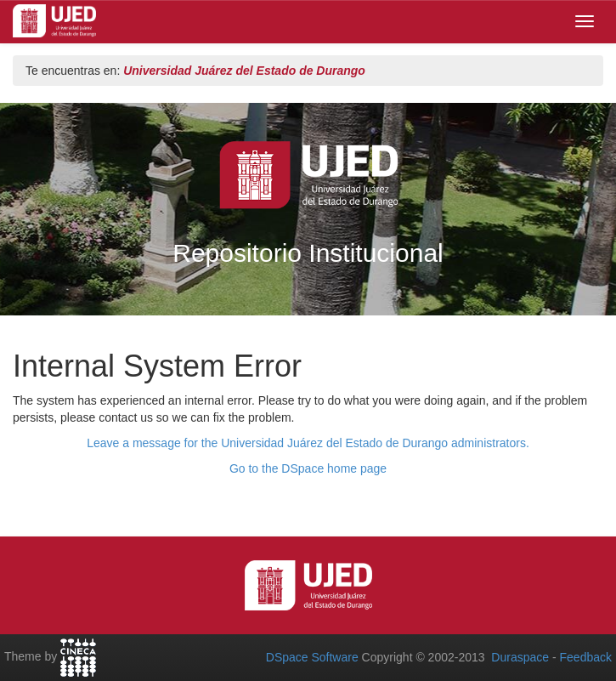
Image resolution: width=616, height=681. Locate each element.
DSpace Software (312, 657)
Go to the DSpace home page (308, 468)
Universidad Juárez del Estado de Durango (244, 71)
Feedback (586, 657)
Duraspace (520, 657)
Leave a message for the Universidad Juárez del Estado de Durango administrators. (308, 443)
